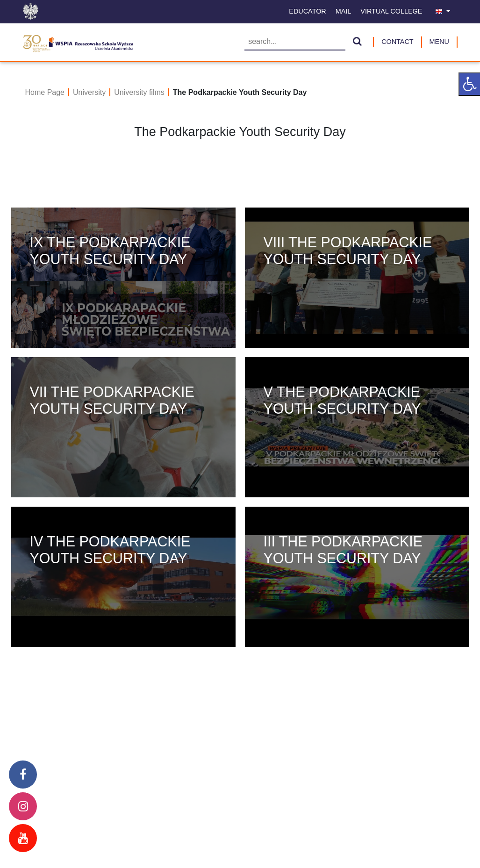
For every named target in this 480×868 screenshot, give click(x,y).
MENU (439, 42)
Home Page (45, 92)
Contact (397, 42)
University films (139, 92)
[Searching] (295, 42)
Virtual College (391, 11)
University (89, 92)
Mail (344, 11)
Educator (307, 11)
